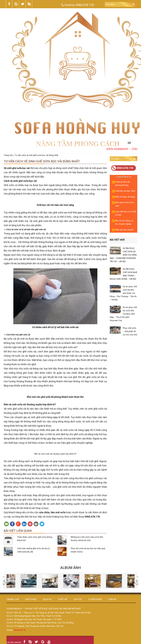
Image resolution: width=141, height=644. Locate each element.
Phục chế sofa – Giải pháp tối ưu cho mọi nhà (130, 331)
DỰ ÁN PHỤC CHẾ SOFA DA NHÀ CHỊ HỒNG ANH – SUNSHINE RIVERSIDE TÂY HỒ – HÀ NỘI (123, 255)
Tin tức (78, 599)
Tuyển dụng (95, 599)
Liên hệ (112, 599)
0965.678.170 (122, 168)
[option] (17, 581)
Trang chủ (8, 155)
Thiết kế (63, 599)
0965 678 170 (85, 5)
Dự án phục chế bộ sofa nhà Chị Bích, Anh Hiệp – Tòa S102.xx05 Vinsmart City (123, 314)
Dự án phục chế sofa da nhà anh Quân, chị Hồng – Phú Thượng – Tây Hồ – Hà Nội (123, 293)
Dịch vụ (47, 599)
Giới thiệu (31, 599)
